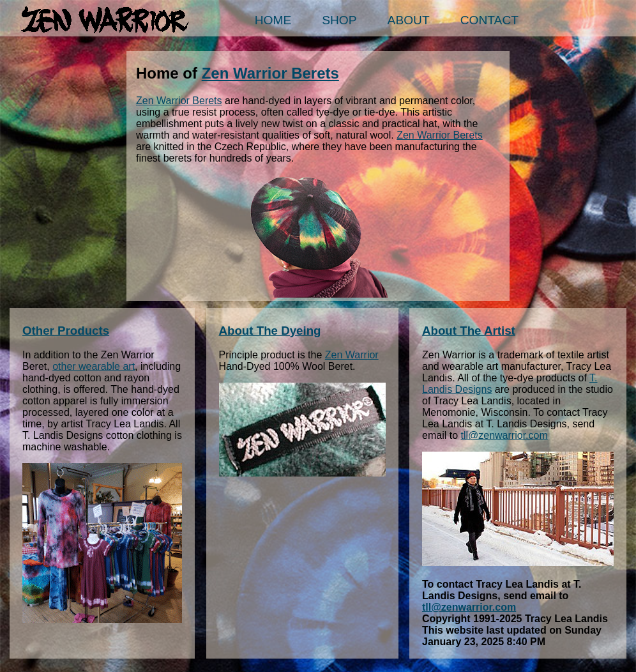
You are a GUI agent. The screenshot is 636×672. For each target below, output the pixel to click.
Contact (489, 20)
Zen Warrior (352, 355)
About (409, 20)
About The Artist (469, 331)
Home (273, 20)
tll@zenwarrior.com (504, 435)
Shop (339, 20)
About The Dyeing (270, 331)
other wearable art (94, 366)
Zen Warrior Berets (270, 73)
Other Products (66, 331)
